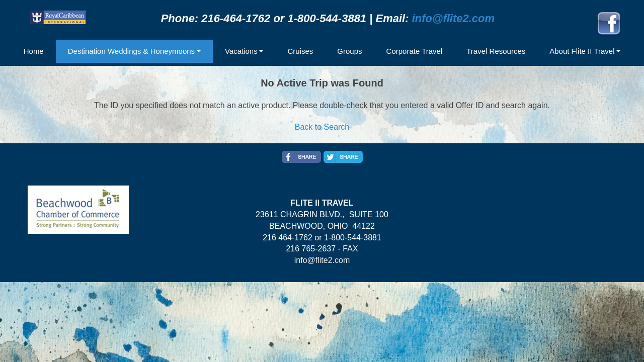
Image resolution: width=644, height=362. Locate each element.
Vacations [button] (241, 51)
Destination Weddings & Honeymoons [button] (131, 51)
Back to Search (322, 127)
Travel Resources (496, 51)
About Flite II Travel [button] (582, 51)
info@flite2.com (453, 18)
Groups (349, 51)
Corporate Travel (415, 51)
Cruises (300, 51)
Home (34, 51)
